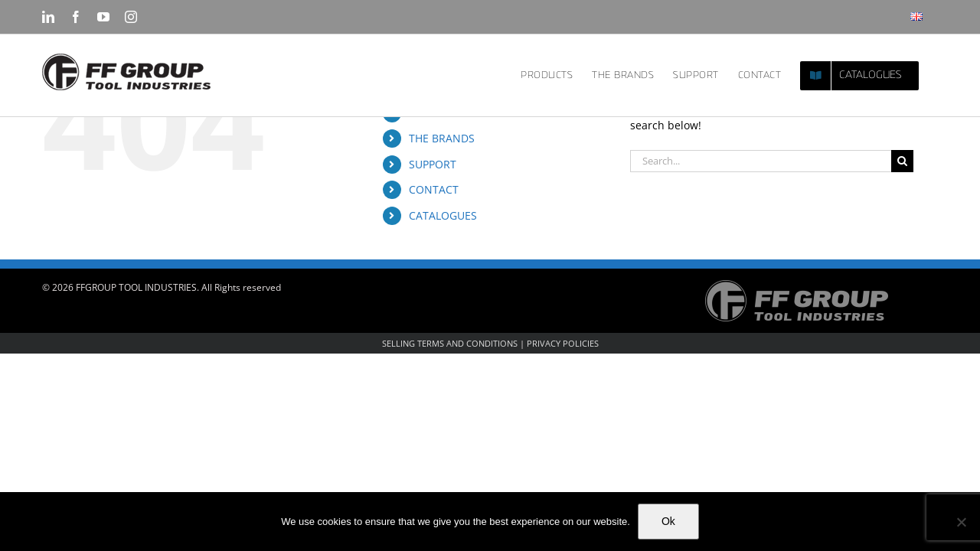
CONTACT (434, 189)
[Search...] (761, 161)
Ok (668, 521)
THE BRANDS (442, 138)
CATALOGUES (443, 215)
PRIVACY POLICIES (563, 343)
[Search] (902, 161)
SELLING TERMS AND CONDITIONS (450, 343)
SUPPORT (433, 164)
